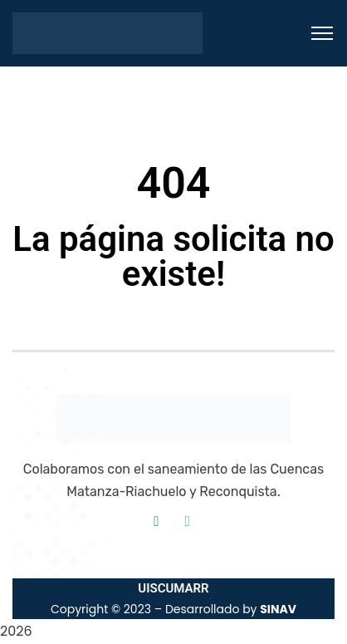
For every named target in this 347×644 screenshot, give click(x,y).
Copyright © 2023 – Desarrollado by (173, 609)
